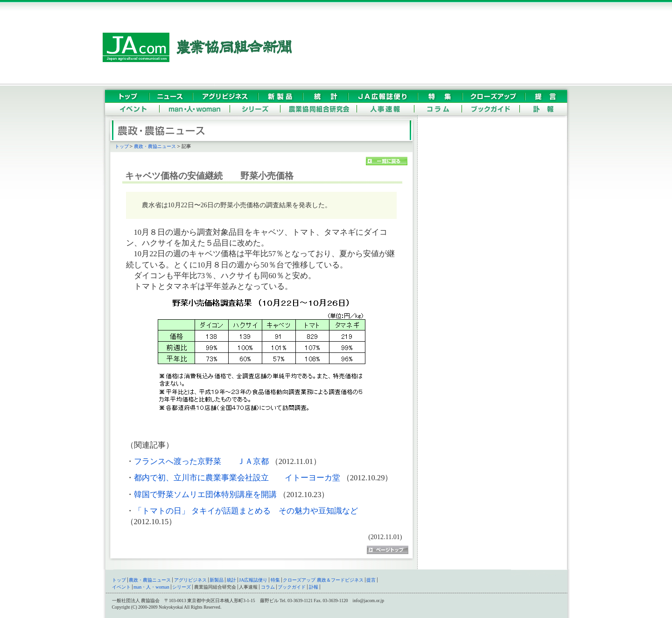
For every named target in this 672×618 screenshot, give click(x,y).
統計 (231, 580)
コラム (268, 587)
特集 (275, 580)
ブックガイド (292, 587)
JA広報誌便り (253, 580)
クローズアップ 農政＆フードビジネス (323, 580)
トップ (122, 146)
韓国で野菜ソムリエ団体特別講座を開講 (205, 495)
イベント (121, 587)
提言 (371, 580)
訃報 (314, 587)
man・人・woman (151, 587)
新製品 (217, 580)
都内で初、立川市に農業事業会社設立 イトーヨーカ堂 (237, 478)
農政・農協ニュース (155, 146)
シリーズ (182, 587)
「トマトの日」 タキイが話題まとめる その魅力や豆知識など (246, 511)
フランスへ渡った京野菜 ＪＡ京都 (201, 461)
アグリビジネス (190, 580)
